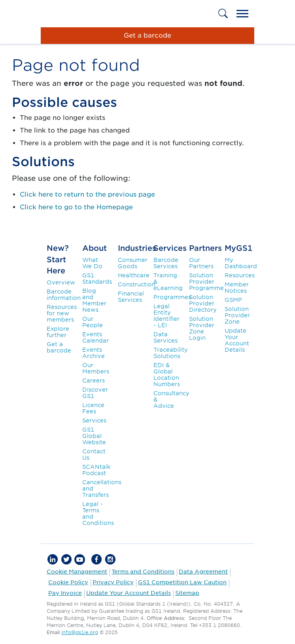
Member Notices (237, 288)
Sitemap (187, 593)
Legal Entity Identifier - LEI (166, 316)
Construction (137, 284)
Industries (137, 248)
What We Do (92, 263)
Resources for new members (62, 313)
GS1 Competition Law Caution (182, 582)
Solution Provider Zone (237, 315)
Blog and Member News (94, 300)
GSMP (233, 300)
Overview (61, 282)
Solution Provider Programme (206, 282)
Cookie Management (77, 572)
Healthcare (134, 275)
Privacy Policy (113, 582)
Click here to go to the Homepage (76, 207)
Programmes (172, 297)
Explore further (58, 332)
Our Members (96, 368)
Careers (94, 381)
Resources (240, 275)
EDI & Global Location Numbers (167, 375)
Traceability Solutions (171, 353)
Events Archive (94, 353)
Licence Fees (93, 408)
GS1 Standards (97, 278)
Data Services (165, 337)
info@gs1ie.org (80, 632)
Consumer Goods (133, 263)
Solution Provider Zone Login (202, 328)
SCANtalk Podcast (96, 470)
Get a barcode (59, 347)
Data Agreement (203, 572)
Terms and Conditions (143, 572)
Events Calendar (95, 337)
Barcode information (64, 295)
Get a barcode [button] (147, 35)
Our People (93, 322)
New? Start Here (58, 260)
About (95, 248)
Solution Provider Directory (203, 303)
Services (94, 420)
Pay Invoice (65, 593)
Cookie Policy (68, 582)
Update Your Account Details (237, 340)
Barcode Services (166, 263)
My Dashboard (241, 263)
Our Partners (201, 263)
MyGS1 (238, 248)
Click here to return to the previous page (87, 194)
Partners (205, 248)
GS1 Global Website (94, 436)
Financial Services (131, 297)
